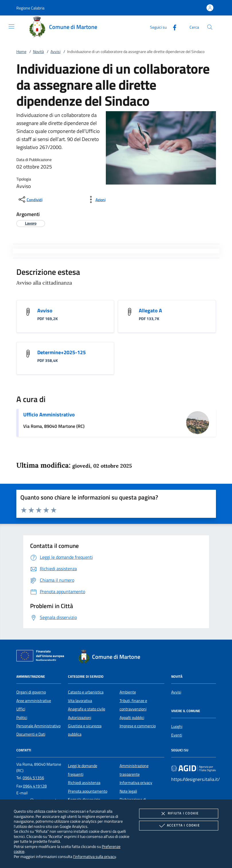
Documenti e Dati (31, 734)
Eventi (177, 735)
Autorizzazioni (80, 718)
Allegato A (150, 310)
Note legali (128, 791)
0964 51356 (33, 778)
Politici (22, 718)
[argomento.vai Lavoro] (31, 223)
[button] (30, 8)
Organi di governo (31, 692)
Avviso (45, 310)
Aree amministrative (34, 701)
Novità (38, 52)
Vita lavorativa (80, 701)
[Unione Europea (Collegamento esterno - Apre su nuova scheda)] (42, 657)
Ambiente (128, 692)
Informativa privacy (136, 783)
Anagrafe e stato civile (87, 709)
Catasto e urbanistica (86, 692)
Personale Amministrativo (38, 726)
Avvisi (55, 52)
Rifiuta (179, 814)
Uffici (21, 709)
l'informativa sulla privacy (94, 856)
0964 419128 (35, 786)
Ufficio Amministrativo (49, 415)
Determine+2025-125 (62, 352)
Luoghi (177, 726)
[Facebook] (172, 27)
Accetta (179, 826)
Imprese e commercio (138, 726)
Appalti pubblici (132, 718)
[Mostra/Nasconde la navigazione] (11, 26)
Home (21, 52)
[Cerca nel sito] (210, 27)
